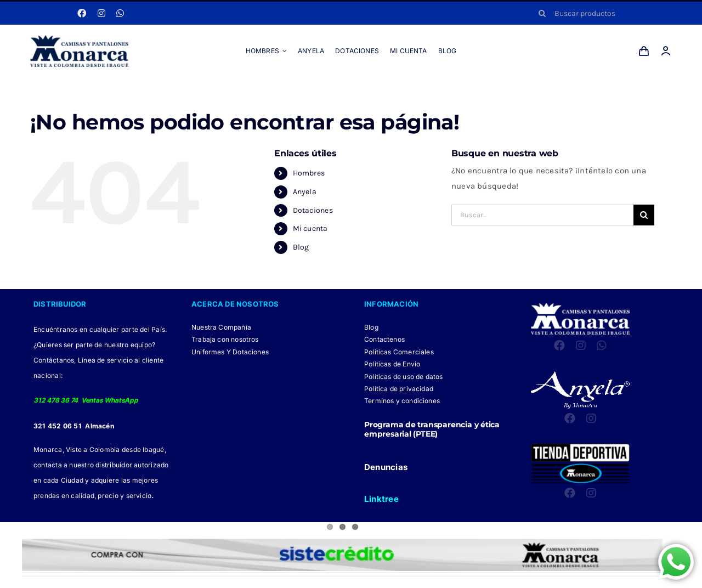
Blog (301, 247)
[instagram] (101, 13)
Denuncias (386, 467)
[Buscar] (542, 13)
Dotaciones (313, 210)
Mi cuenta (310, 228)
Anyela (305, 192)
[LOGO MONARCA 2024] (79, 39)
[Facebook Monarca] (324, 582)
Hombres (309, 173)
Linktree (381, 499)
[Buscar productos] (601, 13)
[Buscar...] (542, 215)
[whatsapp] (120, 13)
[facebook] (82, 13)
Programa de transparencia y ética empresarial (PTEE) (432, 429)
